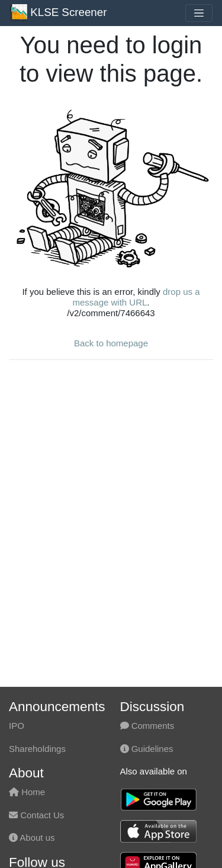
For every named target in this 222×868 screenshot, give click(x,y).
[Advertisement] (111, 480)
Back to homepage (111, 343)
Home (27, 792)
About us (32, 838)
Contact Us (36, 815)
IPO (17, 726)
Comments (147, 726)
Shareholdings (37, 749)
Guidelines (147, 749)
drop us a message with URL (136, 297)
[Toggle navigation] (199, 13)
